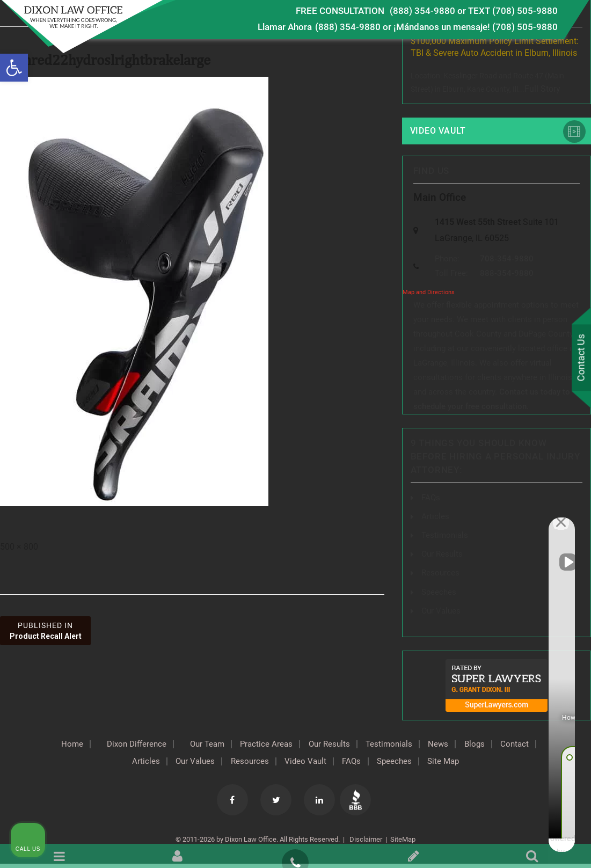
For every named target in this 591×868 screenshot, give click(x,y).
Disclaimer (365, 841)
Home (77, 746)
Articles (156, 763)
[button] (14, 68)
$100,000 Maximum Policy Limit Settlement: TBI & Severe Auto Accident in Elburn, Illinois (495, 47)
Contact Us (580, 359)
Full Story (542, 89)
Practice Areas (287, 746)
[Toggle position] (533, 525)
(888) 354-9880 (422, 11)
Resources (269, 763)
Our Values (210, 763)
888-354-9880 (507, 276)
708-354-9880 (507, 262)
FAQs (431, 500)
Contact (109, 763)
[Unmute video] (401, 525)
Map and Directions (429, 296)
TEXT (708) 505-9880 (513, 11)
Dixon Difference (147, 746)
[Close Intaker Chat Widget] (556, 525)
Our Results (355, 746)
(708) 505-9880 (525, 27)
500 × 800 (19, 547)
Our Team (223, 746)
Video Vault (440, 131)
